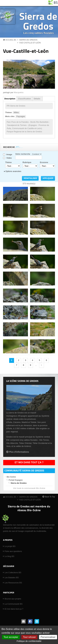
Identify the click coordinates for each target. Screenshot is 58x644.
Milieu (16, 112)
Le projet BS (10, 546)
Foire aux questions (13, 551)
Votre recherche (23, 154)
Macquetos (19, 92)
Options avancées (13, 171)
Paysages (21, 116)
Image (9, 154)
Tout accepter (11, 637)
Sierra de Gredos (38, 21)
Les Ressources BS (13, 583)
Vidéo (9, 158)
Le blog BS (9, 556)
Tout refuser (29, 637)
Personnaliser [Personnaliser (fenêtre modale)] (48, 637)
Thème (8, 162)
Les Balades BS (12, 578)
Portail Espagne (16, 480)
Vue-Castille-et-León (30, 43)
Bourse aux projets (13, 599)
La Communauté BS (14, 604)
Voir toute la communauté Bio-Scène (29, 488)
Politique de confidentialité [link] (29, 641)
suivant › (42, 365)
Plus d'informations (19, 452)
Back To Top (50, 497)
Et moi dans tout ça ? (29, 462)
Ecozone (44, 162)
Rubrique (27, 162)
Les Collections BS (13, 573)
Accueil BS (11, 40)
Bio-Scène (11, 477)
